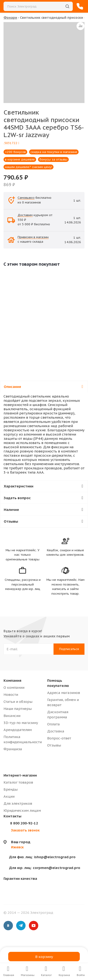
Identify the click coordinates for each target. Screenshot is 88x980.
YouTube (34, 926)
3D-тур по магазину (21, 723)
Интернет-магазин (20, 775)
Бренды (11, 789)
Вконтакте (8, 926)
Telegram (21, 926)
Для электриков (18, 803)
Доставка (56, 731)
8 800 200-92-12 (24, 823)
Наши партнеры (18, 709)
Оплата (54, 724)
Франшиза (13, 749)
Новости (11, 695)
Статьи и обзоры (18, 702)
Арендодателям (18, 730)
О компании (14, 687)
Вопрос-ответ (59, 738)
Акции (9, 796)
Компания (12, 680)
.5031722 (11, 143)
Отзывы (54, 745)
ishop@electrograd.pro (42, 857)
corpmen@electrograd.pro (45, 868)
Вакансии (12, 716)
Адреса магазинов (64, 693)
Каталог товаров (18, 782)
